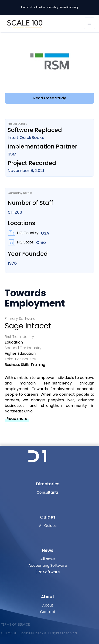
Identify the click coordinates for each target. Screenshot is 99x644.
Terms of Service (15, 624)
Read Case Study (50, 98)
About (48, 605)
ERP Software (48, 572)
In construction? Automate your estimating (49, 7)
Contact (48, 612)
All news (48, 559)
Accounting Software (48, 565)
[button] (89, 23)
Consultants (48, 492)
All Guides (48, 526)
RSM (12, 154)
